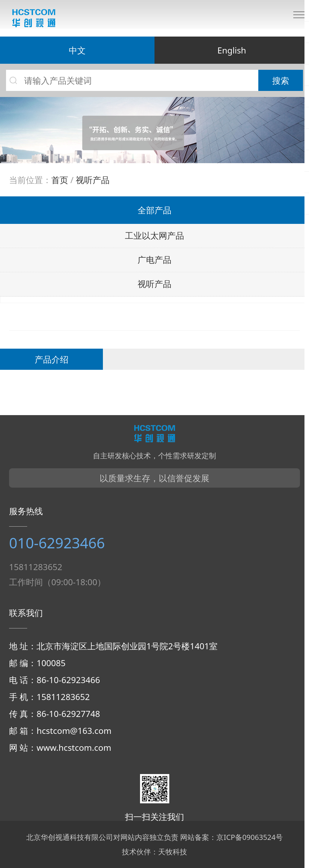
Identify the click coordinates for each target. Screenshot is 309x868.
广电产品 (154, 260)
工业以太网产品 (154, 236)
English (232, 50)
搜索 (281, 80)
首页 (60, 180)
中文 (77, 50)
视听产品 (93, 180)
